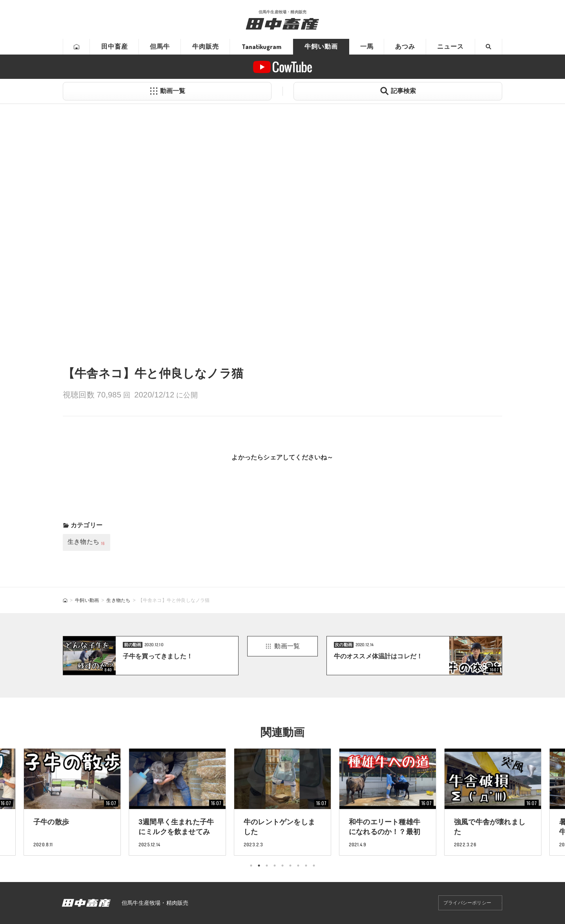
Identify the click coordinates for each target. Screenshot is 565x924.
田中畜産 (115, 46)
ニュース (450, 46)
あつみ (405, 46)
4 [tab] (275, 866)
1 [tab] (251, 866)
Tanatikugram (262, 47)
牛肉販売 (206, 46)
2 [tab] (259, 866)
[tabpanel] (282, 802)
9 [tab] (314, 866)
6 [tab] (290, 866)
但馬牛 (160, 46)
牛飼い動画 (321, 46)
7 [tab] (298, 866)
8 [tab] (306, 866)
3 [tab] (267, 866)
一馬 (367, 46)
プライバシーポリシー (467, 903)
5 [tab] (282, 866)
